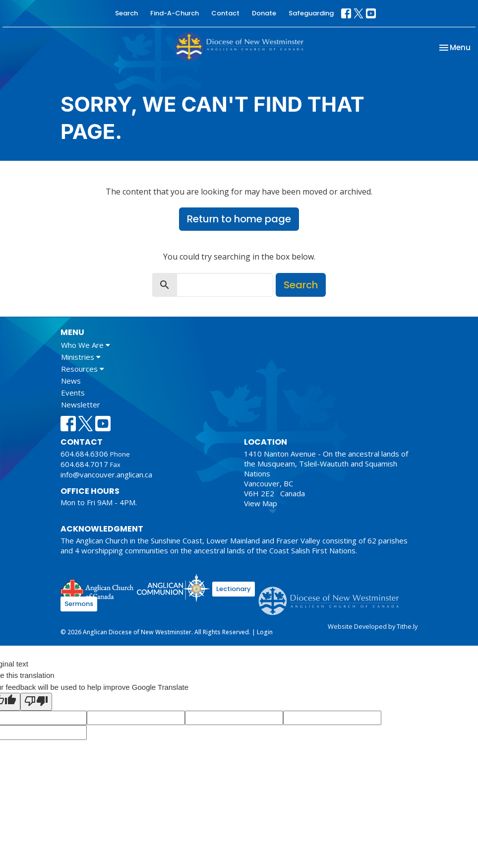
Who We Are (86, 345)
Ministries (81, 357)
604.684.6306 (84, 454)
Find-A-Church (175, 13)
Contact (225, 13)
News (71, 381)
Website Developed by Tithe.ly (373, 626)
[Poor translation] (36, 702)
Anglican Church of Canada (97, 590)
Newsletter (81, 404)
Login (265, 632)
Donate (264, 13)
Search (126, 13)
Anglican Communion (173, 588)
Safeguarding (311, 13)
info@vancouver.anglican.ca (106, 474)
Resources (83, 369)
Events (73, 393)
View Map (261, 503)
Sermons (79, 604)
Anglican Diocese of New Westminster (332, 596)
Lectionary (234, 589)
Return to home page (239, 219)
